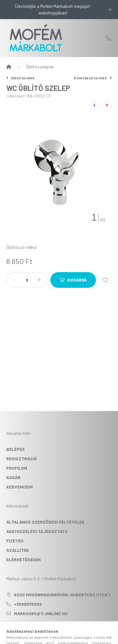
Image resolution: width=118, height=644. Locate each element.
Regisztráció (22, 459)
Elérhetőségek (24, 560)
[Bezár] (110, 9)
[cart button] (83, 636)
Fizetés (15, 541)
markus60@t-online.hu (41, 613)
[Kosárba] (73, 280)
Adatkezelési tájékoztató (37, 531)
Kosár (13, 477)
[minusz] (14, 280)
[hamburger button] (36, 636)
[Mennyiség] (27, 280)
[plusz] (39, 280)
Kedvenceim (20, 487)
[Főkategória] (9, 67)
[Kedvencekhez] (105, 280)
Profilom (17, 468)
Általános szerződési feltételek (45, 522)
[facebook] (94, 105)
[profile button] (67, 636)
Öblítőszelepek (40, 67)
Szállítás (18, 550)
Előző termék (20, 78)
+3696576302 (109, 38)
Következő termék (93, 78)
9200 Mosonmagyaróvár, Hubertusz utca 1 (62, 595)
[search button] (51, 636)
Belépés (16, 449)
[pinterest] (107, 105)
